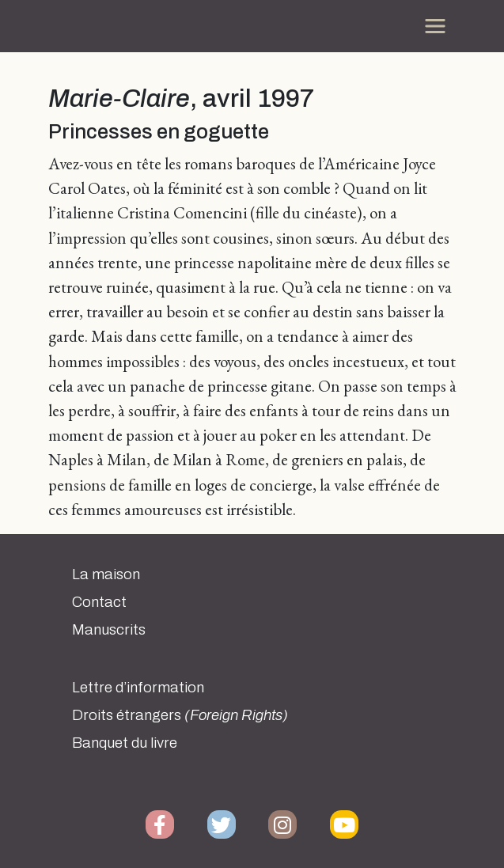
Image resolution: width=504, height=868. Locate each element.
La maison (106, 574)
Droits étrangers (180, 715)
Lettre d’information (138, 688)
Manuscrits (109, 630)
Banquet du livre (125, 743)
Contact (99, 602)
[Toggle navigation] (435, 26)
